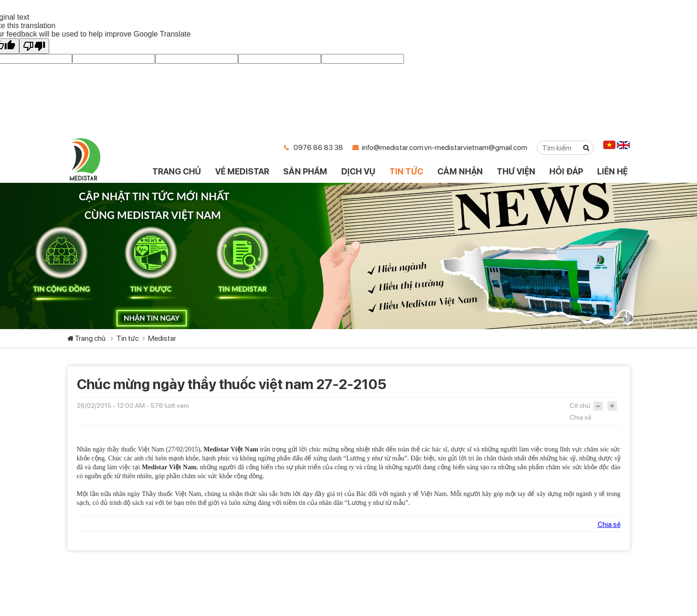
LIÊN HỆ (612, 171)
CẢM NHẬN (460, 171)
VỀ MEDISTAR (242, 171)
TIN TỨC (406, 171)
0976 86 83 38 (318, 147)
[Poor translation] (34, 46)
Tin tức (127, 338)
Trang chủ (90, 338)
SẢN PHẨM (305, 171)
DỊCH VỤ (358, 171)
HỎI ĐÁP (566, 171)
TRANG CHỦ (177, 171)
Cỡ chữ (580, 406)
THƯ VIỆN (516, 171)
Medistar (162, 338)
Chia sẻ (581, 417)
